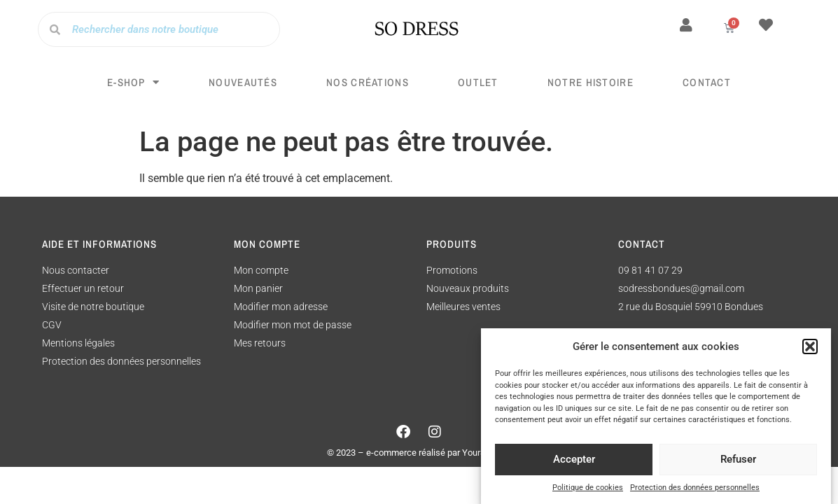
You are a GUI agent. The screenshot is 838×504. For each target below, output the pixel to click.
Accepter (574, 463)
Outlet (478, 82)
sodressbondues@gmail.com (681, 288)
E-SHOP (133, 82)
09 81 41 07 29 (650, 270)
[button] (810, 350)
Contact (707, 82)
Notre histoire (591, 82)
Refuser (738, 463)
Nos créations (368, 82)
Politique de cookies (588, 490)
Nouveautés (243, 82)
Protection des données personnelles (695, 490)
